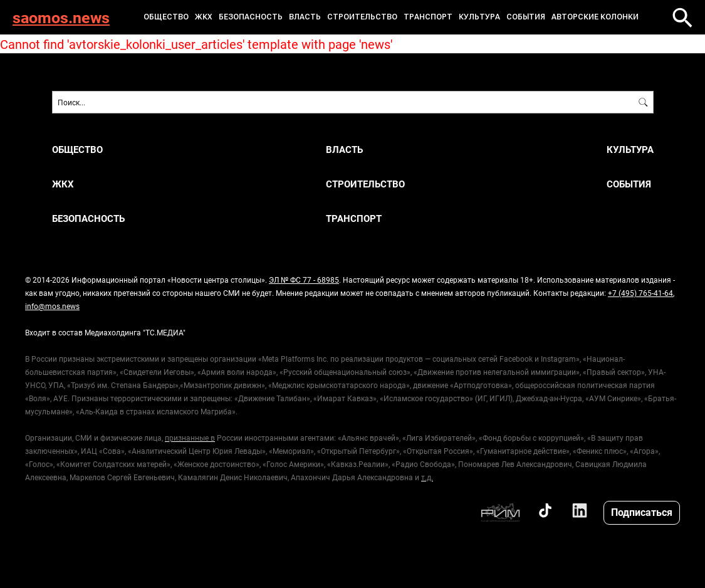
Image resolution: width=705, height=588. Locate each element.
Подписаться (642, 512)
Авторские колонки (595, 17)
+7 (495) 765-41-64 (640, 293)
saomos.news (61, 17)
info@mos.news (52, 306)
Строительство (362, 17)
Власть (305, 17)
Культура (479, 17)
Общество (166, 17)
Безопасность (251, 17)
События (526, 17)
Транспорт (428, 17)
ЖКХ (204, 17)
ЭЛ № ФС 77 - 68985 (304, 280)
